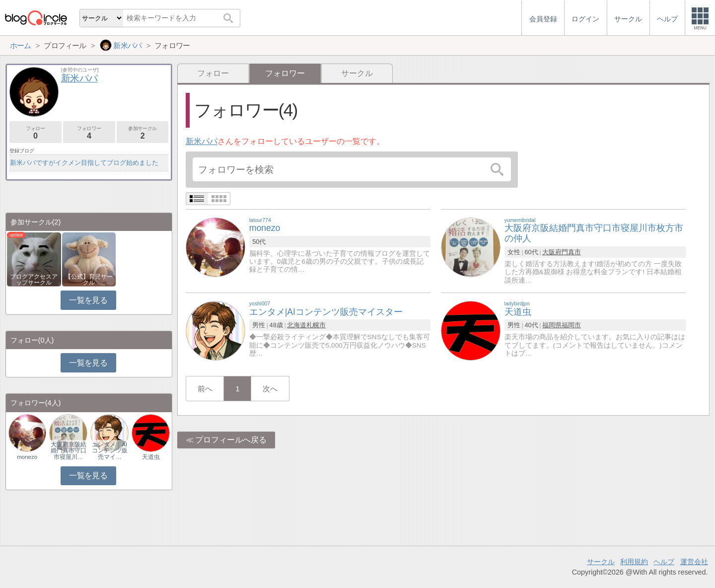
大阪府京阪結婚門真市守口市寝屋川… (69, 450)
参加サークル (143, 133)
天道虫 (151, 457)
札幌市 (316, 325)
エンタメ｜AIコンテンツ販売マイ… (110, 450)
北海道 (297, 325)
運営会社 (694, 562)
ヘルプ (664, 562)
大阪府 (552, 252)
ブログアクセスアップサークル (34, 280)
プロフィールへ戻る (231, 440)
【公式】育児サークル (89, 280)
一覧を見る (88, 300)
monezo (27, 457)
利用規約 (634, 562)
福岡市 (571, 325)
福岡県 (552, 325)
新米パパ (202, 141)
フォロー (213, 73)
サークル (357, 73)
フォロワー (89, 133)
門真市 (571, 252)
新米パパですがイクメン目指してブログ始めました (84, 163)
